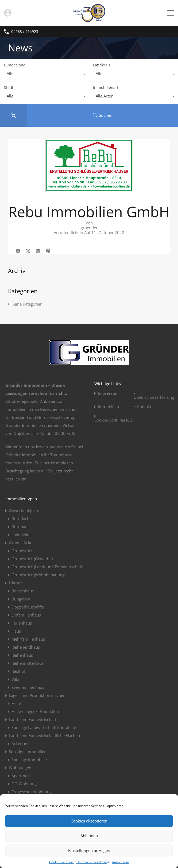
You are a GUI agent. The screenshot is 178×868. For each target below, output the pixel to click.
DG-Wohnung (24, 784)
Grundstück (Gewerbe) (32, 559)
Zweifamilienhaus (28, 687)
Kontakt (144, 407)
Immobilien (108, 407)
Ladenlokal (22, 535)
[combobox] (44, 75)
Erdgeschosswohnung (32, 792)
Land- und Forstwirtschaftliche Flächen (44, 735)
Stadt (9, 87)
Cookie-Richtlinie (61, 862)
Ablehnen (89, 836)
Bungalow (21, 599)
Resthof (18, 671)
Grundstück (22, 551)
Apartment (21, 776)
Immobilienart (106, 87)
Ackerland (21, 743)
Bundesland (15, 65)
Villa (15, 679)
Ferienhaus (22, 623)
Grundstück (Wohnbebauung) (38, 575)
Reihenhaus (22, 655)
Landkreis (102, 65)
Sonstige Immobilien (28, 751)
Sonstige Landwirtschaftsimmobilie (44, 727)
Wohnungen (20, 768)
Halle (16, 703)
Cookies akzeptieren (89, 821)
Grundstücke (21, 543)
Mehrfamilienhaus (28, 639)
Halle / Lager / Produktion (35, 711)
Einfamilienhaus (26, 615)
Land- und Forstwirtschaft (32, 719)
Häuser (15, 583)
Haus (16, 631)
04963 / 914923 (25, 32)
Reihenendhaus (26, 647)
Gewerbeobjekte (24, 510)
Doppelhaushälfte (28, 607)
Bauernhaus (23, 591)
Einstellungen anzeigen (89, 850)
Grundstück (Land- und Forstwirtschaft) (47, 567)
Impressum (121, 862)
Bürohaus (20, 527)
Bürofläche (22, 518)
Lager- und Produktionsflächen (37, 695)
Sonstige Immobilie (29, 760)
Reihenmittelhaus (28, 663)
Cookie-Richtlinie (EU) (114, 420)
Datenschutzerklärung (93, 862)
